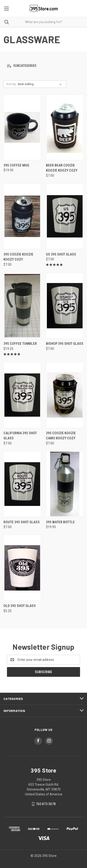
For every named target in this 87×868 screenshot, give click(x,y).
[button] (43, 66)
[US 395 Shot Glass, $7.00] (65, 216)
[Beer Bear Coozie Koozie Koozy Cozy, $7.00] (65, 127)
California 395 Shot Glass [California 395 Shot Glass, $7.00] (20, 436)
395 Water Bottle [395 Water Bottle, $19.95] (60, 522)
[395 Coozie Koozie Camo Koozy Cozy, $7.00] (65, 395)
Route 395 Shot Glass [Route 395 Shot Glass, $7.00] (22, 522)
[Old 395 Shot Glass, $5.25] (22, 568)
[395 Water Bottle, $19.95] (65, 484)
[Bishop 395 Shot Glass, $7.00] (65, 306)
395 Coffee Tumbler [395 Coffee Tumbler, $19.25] (20, 344)
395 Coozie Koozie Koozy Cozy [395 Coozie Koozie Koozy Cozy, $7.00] (18, 257)
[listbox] (41, 84)
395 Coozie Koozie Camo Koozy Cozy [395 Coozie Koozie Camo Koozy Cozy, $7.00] (61, 436)
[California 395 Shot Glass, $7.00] (22, 395)
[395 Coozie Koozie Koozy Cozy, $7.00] (22, 216)
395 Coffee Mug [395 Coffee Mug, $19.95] (16, 165)
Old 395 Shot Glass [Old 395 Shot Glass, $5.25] (20, 606)
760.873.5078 (46, 804)
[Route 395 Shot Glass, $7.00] (22, 484)
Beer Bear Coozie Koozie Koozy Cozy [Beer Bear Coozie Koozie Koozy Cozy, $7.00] (62, 168)
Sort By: (11, 84)
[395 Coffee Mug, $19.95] (22, 127)
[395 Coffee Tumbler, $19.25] (22, 306)
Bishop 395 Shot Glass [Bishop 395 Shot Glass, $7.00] (65, 344)
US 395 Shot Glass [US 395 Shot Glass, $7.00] (61, 254)
